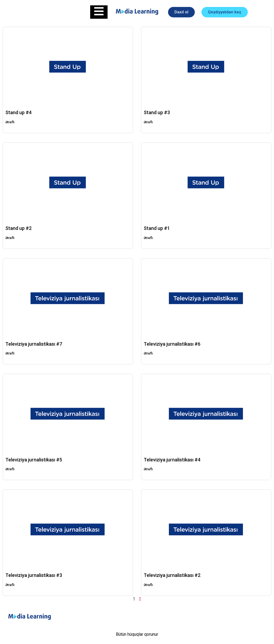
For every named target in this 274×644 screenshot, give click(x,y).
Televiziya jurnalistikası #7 (34, 344)
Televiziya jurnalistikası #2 (172, 575)
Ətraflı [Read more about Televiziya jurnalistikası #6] (148, 353)
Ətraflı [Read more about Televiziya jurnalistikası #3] (10, 585)
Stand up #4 (18, 112)
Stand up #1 (157, 228)
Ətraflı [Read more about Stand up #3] (148, 122)
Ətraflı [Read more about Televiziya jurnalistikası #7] (10, 353)
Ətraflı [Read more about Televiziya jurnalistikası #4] (148, 469)
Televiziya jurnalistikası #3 (34, 575)
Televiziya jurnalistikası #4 (172, 460)
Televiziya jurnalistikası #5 (34, 460)
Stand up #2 (18, 228)
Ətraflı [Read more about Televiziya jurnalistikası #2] (148, 585)
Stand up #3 (157, 112)
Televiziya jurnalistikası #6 (172, 344)
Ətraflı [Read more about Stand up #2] (10, 238)
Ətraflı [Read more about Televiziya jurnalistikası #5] (10, 469)
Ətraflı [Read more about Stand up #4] (10, 122)
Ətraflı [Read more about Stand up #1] (148, 238)
